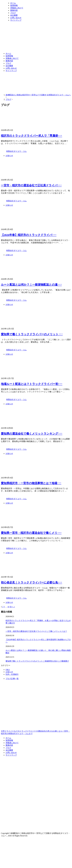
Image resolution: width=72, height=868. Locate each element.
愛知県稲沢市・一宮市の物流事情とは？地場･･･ (31, 483)
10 (8, 607)
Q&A (8, 670)
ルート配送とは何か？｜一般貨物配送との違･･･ (31, 285)
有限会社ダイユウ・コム (16, 151)
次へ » (12, 607)
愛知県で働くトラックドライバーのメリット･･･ (32, 334)
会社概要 (14, 15)
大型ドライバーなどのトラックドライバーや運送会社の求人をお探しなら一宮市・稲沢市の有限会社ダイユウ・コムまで (36, 722)
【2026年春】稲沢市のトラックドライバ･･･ (29, 235)
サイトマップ (16, 20)
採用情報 (14, 5)
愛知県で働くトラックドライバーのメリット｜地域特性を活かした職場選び (37, 661)
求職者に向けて (17, 8)
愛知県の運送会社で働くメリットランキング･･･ (32, 434)
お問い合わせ (16, 18)
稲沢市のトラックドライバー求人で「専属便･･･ (32, 136)
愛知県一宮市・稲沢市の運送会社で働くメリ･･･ (31, 533)
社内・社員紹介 (12, 674)
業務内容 (14, 10)
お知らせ (9, 156)
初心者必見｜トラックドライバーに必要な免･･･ (32, 582)
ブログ (13, 13)
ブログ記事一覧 (12, 679)
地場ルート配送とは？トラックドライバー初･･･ (32, 384)
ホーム (13, 3)
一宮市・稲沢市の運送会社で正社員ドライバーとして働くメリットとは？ (36, 631)
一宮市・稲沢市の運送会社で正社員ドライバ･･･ (31, 185)
